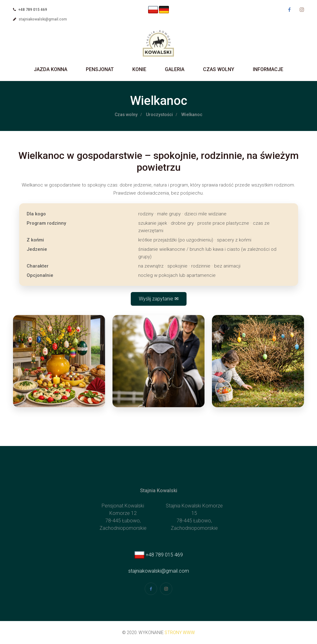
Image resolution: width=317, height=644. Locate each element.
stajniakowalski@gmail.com (43, 19)
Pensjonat (100, 69)
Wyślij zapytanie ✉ (159, 299)
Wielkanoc (192, 115)
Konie (139, 69)
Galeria (175, 69)
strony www (180, 633)
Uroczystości (159, 115)
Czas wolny (219, 69)
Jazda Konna (51, 69)
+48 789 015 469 (159, 555)
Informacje (268, 69)
